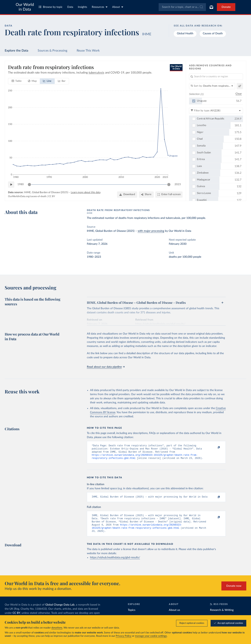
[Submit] (201, 7)
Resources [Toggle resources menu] (100, 7)
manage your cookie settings (151, 636)
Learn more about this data (86, 192)
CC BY (52, 196)
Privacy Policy (124, 636)
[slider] (29, 185)
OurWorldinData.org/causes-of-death (27, 196)
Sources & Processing (52, 51)
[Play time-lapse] (11, 185)
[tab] (17, 81)
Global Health (185, 34)
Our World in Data (25, 7)
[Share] (146, 195)
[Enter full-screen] (169, 195)
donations (57, 628)
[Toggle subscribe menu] (211, 7)
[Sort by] (212, 86)
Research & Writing (222, 615)
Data (70, 7)
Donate (226, 7)
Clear (239, 94)
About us (174, 615)
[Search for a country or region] (216, 77)
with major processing (151, 231)
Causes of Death (213, 34)
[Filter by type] (216, 111)
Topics (132, 615)
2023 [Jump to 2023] (178, 184)
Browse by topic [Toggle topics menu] (51, 7)
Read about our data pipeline (106, 367)
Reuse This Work (88, 51)
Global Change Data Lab (60, 609)
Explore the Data (16, 51)
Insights (82, 7)
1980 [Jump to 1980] (21, 184)
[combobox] (182, 7)
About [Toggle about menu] (118, 7)
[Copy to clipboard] (215, 448)
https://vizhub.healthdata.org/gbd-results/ (115, 562)
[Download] (127, 195)
